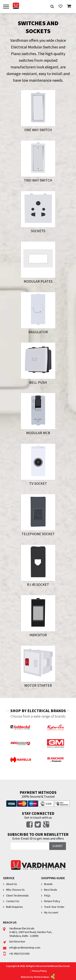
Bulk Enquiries (14, 907)
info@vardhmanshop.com (22, 948)
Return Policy (52, 901)
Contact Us (13, 901)
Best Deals (51, 890)
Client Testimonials (17, 895)
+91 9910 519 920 (16, 954)
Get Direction (14, 941)
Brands (48, 884)
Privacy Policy (40, 971)
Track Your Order (54, 907)
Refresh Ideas (45, 977)
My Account (51, 912)
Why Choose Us (15, 890)
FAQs (47, 895)
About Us (12, 884)
